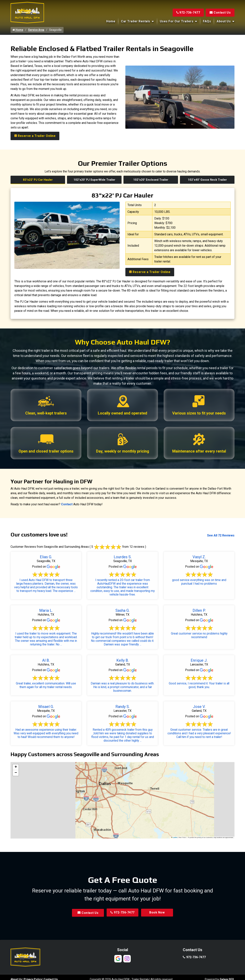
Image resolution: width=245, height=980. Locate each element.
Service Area (36, 30)
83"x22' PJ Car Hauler (38, 180)
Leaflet (174, 837)
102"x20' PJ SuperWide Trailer (94, 180)
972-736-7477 (188, 13)
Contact (67, 504)
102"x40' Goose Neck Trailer (207, 180)
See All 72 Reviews (221, 536)
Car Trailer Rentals (136, 21)
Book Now (158, 913)
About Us (224, 21)
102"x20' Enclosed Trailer (151, 180)
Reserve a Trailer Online (35, 136)
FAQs (207, 21)
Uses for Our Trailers (177, 21)
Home (111, 21)
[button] (16, 767)
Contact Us (220, 13)
